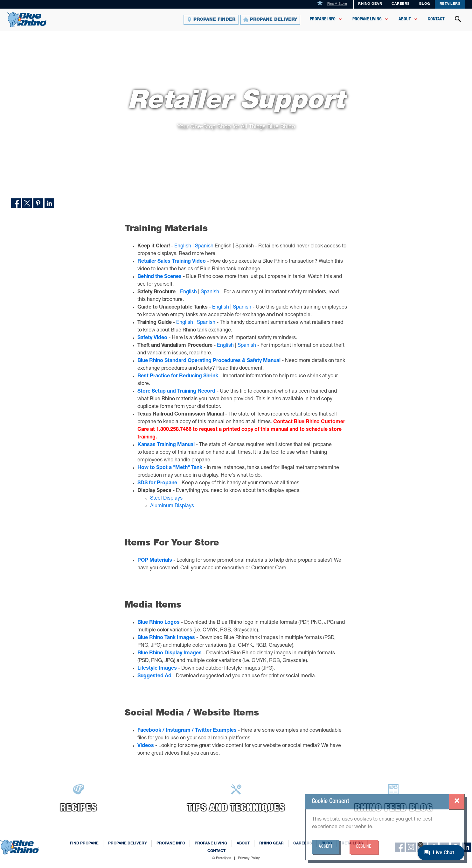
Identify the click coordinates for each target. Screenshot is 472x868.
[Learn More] (236, 800)
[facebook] (400, 847)
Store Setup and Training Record (176, 392)
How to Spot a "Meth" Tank (170, 468)
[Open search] (458, 20)
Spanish (204, 246)
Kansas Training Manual (166, 445)
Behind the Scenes (160, 277)
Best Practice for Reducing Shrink (178, 376)
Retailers (450, 4)
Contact (436, 19)
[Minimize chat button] (420, 844)
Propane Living (367, 19)
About (405, 19)
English (183, 246)
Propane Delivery (128, 843)
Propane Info (323, 19)
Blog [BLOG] (425, 4)
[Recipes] (79, 800)
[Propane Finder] (211, 20)
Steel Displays (166, 499)
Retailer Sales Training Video (172, 262)
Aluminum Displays (172, 506)
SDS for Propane (157, 483)
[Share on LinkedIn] (49, 203)
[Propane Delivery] (270, 20)
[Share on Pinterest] (38, 203)
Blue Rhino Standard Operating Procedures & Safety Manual (209, 361)
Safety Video (152, 338)
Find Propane (84, 843)
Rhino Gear (370, 4)
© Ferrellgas (222, 858)
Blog (327, 843)
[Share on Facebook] (16, 203)
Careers (401, 4)
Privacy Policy (249, 858)
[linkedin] (467, 847)
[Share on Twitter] (27, 203)
